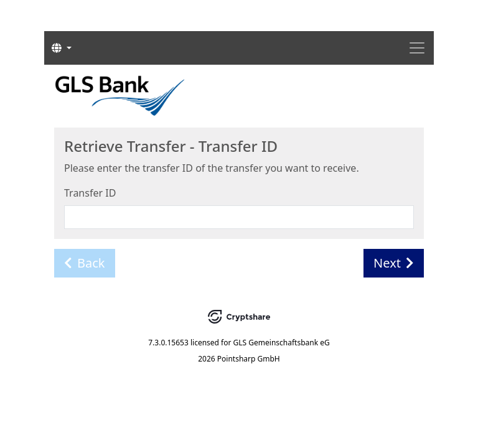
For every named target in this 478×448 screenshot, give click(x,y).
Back (85, 263)
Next (394, 263)
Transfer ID (90, 193)
